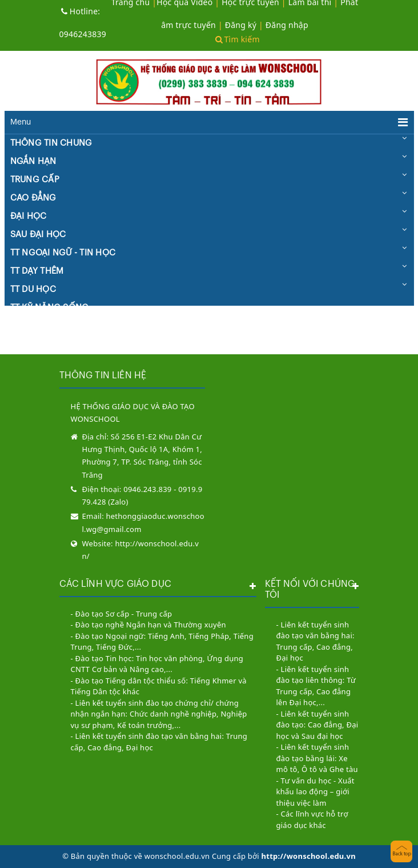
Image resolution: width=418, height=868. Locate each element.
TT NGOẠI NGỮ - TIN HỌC (63, 253)
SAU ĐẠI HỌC (38, 235)
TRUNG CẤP (35, 180)
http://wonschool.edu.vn (309, 856)
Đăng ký (241, 25)
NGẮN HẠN (33, 161)
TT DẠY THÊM (37, 271)
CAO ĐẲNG (33, 198)
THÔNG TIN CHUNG (51, 143)
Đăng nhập (287, 25)
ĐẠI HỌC (29, 216)
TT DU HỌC (33, 289)
